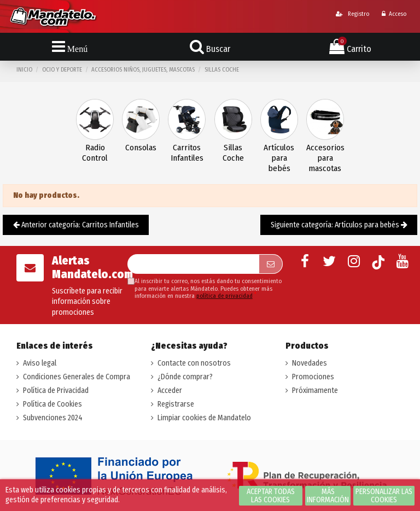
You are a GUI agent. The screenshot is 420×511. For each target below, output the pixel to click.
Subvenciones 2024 (53, 418)
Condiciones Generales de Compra (77, 377)
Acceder (170, 390)
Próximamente (315, 390)
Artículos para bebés (279, 158)
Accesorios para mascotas (325, 158)
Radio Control (95, 153)
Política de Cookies (52, 404)
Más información (328, 496)
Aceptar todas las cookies (271, 496)
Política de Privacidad (56, 390)
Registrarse (176, 404)
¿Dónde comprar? (185, 377)
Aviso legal (40, 363)
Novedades (310, 363)
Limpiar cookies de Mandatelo (204, 418)
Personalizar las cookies (384, 496)
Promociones (313, 377)
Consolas (141, 148)
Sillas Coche (233, 153)
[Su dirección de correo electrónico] (193, 264)
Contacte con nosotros (194, 363)
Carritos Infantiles (187, 153)
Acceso (394, 14)
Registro (352, 14)
